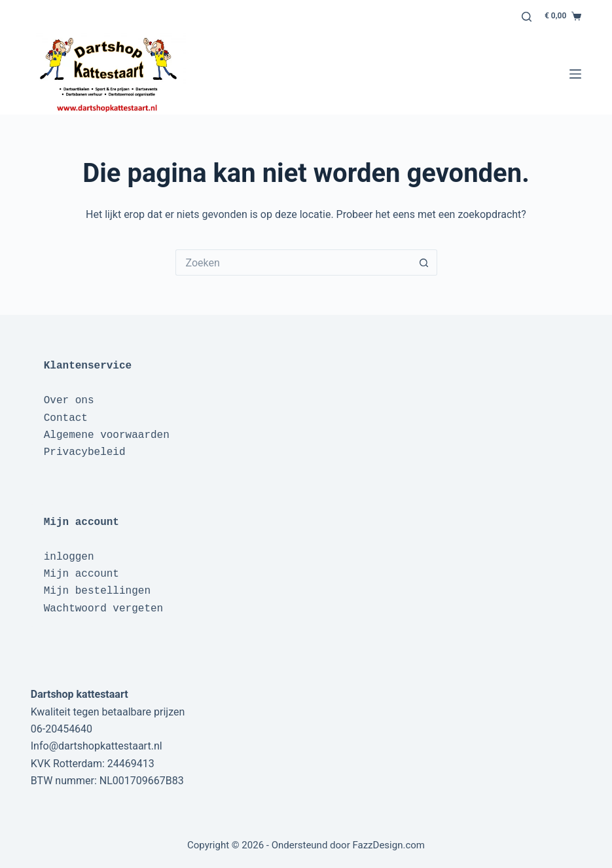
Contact (66, 418)
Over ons (69, 401)
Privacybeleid (85, 452)
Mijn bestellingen (97, 591)
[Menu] (575, 74)
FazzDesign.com (388, 845)
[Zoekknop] (424, 262)
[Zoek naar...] (293, 262)
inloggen (69, 557)
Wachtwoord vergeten (103, 609)
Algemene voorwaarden (107, 435)
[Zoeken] (527, 17)
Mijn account (81, 574)
